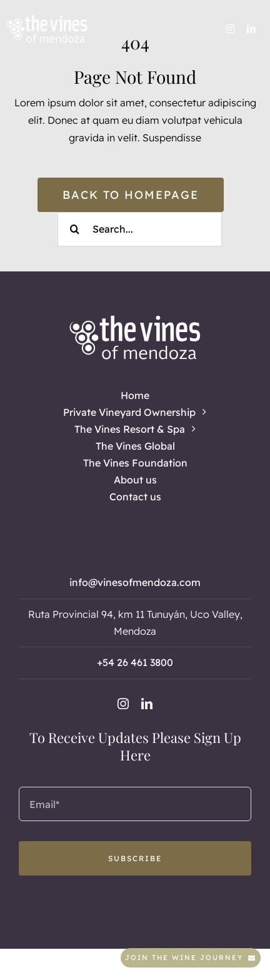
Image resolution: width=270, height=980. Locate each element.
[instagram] (230, 29)
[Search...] (140, 229)
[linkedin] (251, 29)
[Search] (75, 229)
